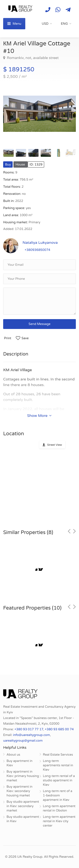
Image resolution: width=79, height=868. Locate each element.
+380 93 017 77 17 (29, 729)
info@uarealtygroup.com (31, 735)
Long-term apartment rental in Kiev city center (59, 821)
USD (45, 24)
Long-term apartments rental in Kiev (58, 765)
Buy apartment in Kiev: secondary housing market (19, 791)
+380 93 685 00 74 (59, 729)
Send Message (40, 324)
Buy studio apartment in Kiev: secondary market (23, 806)
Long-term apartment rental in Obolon (59, 808)
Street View (55, 445)
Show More (39, 416)
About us (13, 755)
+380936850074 (37, 250)
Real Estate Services (58, 755)
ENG (64, 24)
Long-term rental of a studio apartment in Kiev (59, 780)
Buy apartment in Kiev (19, 763)
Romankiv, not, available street (32, 58)
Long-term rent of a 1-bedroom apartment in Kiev (58, 795)
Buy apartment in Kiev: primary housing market (23, 776)
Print (8, 338)
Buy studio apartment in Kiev (23, 819)
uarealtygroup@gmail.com (23, 741)
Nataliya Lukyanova (40, 243)
